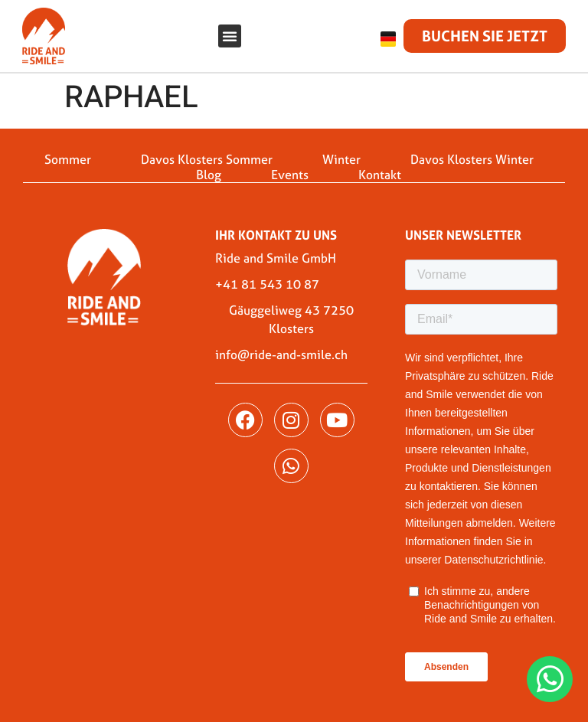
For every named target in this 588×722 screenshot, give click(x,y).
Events (290, 175)
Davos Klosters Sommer (207, 159)
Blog (209, 175)
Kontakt (380, 175)
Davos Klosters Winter (472, 159)
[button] (230, 36)
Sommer (68, 159)
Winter (341, 159)
